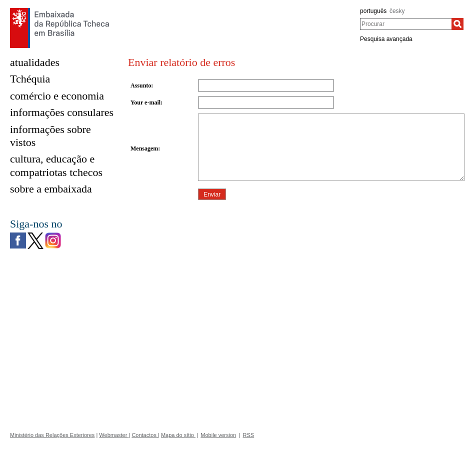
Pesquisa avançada (386, 39)
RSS (249, 435)
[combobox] (406, 24)
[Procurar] (457, 24)
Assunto (141, 85)
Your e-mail (145, 102)
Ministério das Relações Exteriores (52, 435)
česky (397, 11)
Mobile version (218, 435)
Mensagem (144, 148)
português (373, 11)
